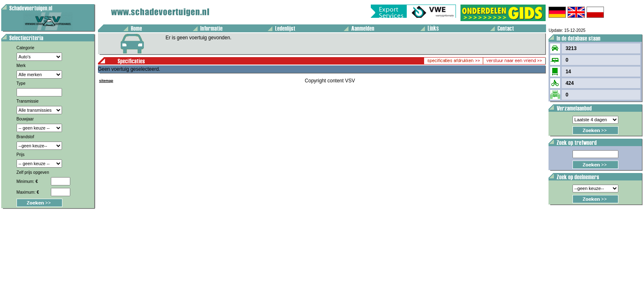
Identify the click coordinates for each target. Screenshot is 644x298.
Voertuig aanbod (3, 1)
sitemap (106, 81)
